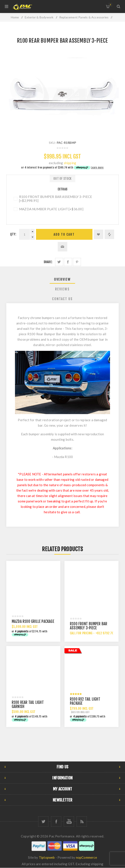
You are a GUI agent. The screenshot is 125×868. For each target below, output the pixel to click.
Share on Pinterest (77, 262)
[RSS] (82, 822)
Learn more (97, 168)
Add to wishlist (99, 234)
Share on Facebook (68, 262)
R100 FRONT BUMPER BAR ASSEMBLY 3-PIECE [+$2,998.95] (56, 199)
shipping (70, 163)
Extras (62, 189)
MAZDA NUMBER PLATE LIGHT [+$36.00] (51, 209)
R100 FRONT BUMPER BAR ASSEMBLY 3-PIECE (89, 626)
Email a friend (62, 247)
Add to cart (64, 234)
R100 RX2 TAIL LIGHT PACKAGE (85, 701)
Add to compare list (109, 234)
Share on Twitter (59, 262)
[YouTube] (69, 822)
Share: (48, 262)
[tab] (62, 279)
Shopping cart (110, 5)
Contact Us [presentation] (62, 299)
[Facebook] (56, 822)
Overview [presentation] (62, 279)
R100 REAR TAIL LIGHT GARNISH (28, 704)
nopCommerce (86, 857)
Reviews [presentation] (62, 289)
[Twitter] (43, 822)
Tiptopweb (47, 857)
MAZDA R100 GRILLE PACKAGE (33, 621)
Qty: (13, 234)
